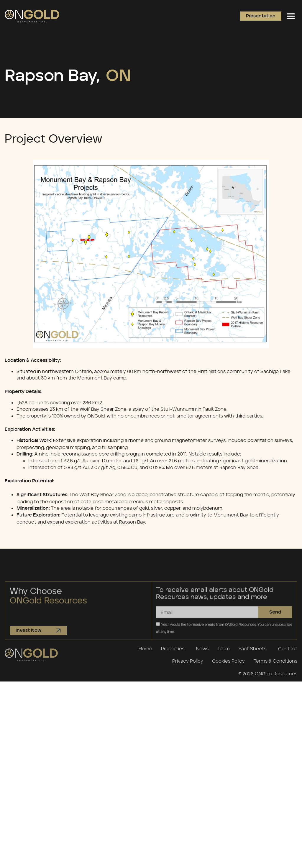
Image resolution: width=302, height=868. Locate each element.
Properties (174, 648)
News (202, 648)
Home (145, 648)
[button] (291, 16)
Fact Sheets (254, 648)
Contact (288, 648)
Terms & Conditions (275, 661)
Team (224, 648)
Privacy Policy (188, 661)
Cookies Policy (228, 661)
